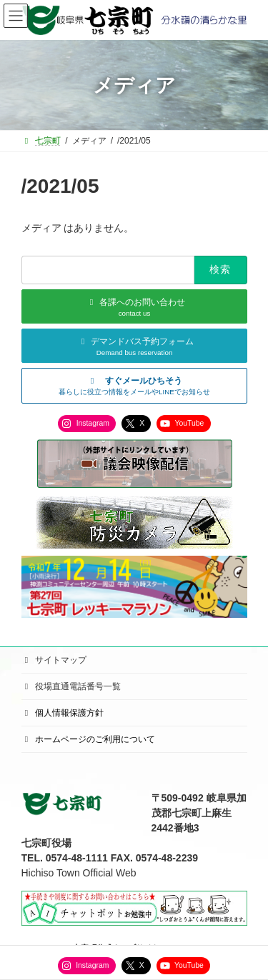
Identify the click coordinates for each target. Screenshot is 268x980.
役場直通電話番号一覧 (71, 686)
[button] (134, 386)
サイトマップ (54, 660)
